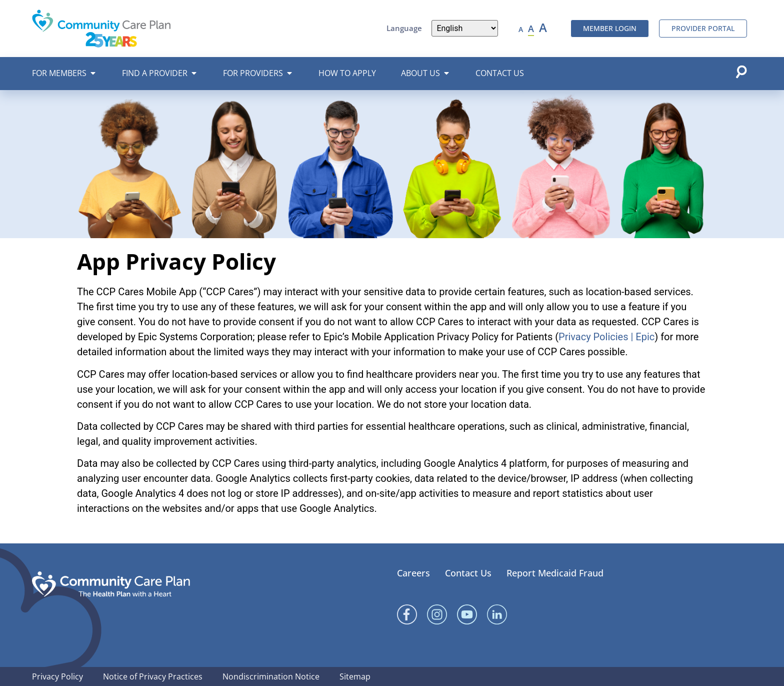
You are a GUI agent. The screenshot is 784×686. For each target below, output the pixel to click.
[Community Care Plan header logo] (101, 28)
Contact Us (468, 573)
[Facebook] (407, 614)
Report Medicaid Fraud (555, 573)
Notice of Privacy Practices (153, 676)
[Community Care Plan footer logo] (111, 584)
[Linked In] (497, 614)
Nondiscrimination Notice (271, 676)
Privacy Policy (57, 676)
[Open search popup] (741, 72)
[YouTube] (467, 614)
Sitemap (355, 676)
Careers (413, 573)
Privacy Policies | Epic (606, 337)
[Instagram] (437, 614)
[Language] (465, 28)
